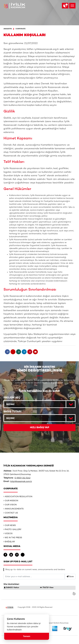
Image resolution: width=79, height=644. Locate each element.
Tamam (27, 636)
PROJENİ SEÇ (12, 398)
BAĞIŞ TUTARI (12, 412)
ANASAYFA (8, 29)
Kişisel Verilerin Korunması (58, 623)
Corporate (21, 29)
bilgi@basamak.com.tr (21, 481)
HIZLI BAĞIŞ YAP (40, 428)
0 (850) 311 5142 (22, 478)
